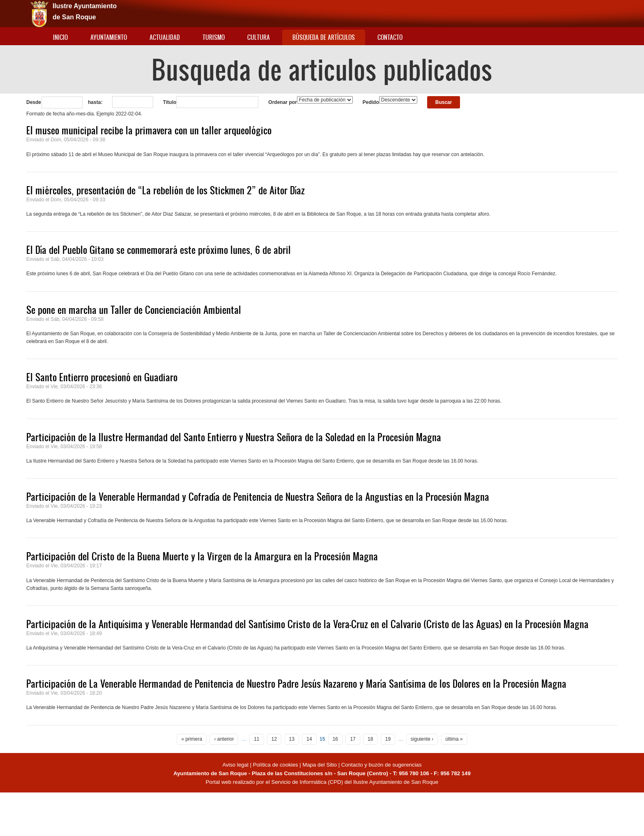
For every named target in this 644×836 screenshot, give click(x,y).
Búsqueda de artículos (324, 37)
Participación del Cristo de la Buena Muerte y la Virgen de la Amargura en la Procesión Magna (202, 556)
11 (256, 739)
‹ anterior (224, 739)
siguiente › (422, 739)
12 (274, 739)
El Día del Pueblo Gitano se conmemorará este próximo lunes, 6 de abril (159, 250)
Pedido (371, 102)
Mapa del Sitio (320, 765)
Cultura (259, 37)
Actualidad (165, 37)
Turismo (214, 37)
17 (353, 739)
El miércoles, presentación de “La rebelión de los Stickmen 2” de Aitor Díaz (166, 190)
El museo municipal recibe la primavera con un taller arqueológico (149, 130)
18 (370, 739)
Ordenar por (282, 102)
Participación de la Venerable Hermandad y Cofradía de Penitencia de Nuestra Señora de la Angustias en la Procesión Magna (258, 497)
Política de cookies (276, 765)
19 (388, 739)
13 (292, 739)
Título (170, 102)
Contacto (390, 37)
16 (335, 739)
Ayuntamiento (109, 37)
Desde (34, 102)
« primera (192, 739)
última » (454, 739)
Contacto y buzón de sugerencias (382, 765)
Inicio (60, 37)
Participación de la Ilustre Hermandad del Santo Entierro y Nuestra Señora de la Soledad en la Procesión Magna (234, 437)
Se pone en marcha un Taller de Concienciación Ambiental (134, 310)
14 (309, 739)
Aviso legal (236, 765)
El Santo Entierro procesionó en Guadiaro (102, 377)
